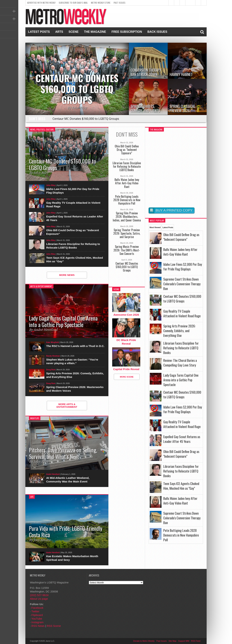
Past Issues (120, 3)
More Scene (127, 377)
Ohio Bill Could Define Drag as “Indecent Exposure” (73, 232)
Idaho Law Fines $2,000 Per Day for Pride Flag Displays (73, 191)
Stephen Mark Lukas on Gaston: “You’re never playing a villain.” (72, 361)
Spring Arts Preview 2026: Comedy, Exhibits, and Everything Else (75, 375)
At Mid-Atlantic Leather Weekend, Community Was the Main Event (68, 480)
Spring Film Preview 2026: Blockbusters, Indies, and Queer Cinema (127, 217)
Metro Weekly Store (101, 3)
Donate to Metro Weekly (144, 641)
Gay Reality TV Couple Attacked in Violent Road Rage (73, 205)
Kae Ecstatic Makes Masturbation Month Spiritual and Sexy (72, 558)
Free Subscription (127, 32)
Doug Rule (51, 370)
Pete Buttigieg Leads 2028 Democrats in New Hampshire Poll (127, 200)
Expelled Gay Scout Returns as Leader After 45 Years (75, 218)
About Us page (39, 599)
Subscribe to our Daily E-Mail (73, 3)
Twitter (35, 611)
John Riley (51, 185)
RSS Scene (54, 626)
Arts (59, 32)
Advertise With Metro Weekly (41, 3)
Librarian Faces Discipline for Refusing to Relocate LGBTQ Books (73, 246)
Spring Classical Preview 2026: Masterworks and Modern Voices (75, 389)
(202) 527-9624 (39, 595)
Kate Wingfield (52, 342)
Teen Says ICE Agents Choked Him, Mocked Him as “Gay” (75, 259)
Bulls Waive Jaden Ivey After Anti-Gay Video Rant (127, 183)
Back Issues (157, 32)
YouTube (37, 619)
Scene (73, 32)
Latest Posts (39, 32)
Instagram (37, 622)
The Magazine (95, 32)
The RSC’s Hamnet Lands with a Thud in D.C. (75, 346)
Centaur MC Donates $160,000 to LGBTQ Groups (86, 119)
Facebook (37, 608)
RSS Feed (196, 641)
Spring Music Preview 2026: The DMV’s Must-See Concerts (127, 250)
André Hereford (53, 474)
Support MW (184, 641)
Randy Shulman (53, 356)
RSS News (38, 626)
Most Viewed (155, 227)
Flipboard (37, 615)
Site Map (172, 641)
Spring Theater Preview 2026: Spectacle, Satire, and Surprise (127, 234)
